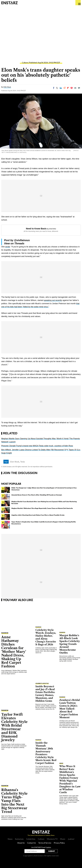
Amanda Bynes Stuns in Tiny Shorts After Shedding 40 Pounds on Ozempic (37, 495)
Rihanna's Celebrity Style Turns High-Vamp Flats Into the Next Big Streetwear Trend (14, 801)
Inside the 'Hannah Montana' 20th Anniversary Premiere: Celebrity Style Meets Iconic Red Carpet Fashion (46, 753)
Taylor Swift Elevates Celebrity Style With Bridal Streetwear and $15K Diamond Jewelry (14, 727)
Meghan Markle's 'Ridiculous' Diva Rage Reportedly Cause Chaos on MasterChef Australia (42, 508)
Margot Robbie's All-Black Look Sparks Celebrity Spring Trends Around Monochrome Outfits (70, 644)
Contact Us (31, 843)
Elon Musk (15, 462)
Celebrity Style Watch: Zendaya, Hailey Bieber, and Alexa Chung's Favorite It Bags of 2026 (46, 637)
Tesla (22, 462)
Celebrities (31, 839)
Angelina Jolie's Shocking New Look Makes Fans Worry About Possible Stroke (38, 515)
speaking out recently (53, 300)
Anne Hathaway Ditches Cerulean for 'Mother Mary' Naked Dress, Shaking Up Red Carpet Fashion (14, 652)
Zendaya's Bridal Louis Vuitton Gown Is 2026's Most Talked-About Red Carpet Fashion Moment (70, 709)
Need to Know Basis (36, 229)
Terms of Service (45, 843)
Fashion (5, 633)
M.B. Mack (7, 87)
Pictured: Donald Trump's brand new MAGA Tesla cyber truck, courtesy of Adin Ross (37, 446)
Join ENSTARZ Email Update (41, 847)
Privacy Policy (59, 843)
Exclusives (19, 839)
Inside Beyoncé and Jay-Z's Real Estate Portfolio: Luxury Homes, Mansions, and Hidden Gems (45, 694)
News (61, 763)
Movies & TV (52, 839)
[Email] (75, 88)
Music (63, 839)
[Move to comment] (79, 88)
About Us (21, 843)
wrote (8, 247)
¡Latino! (71, 839)
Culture (25, 63)
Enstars (9, 3)
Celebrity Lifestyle (42, 683)
